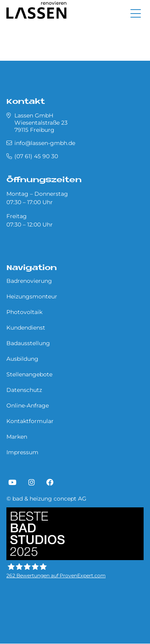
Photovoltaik (24, 312)
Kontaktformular (30, 421)
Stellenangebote (29, 374)
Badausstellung (28, 343)
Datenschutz (24, 390)
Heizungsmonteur (32, 296)
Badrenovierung (29, 281)
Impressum (22, 452)
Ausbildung (22, 359)
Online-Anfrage (28, 405)
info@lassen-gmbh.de (45, 143)
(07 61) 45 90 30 (36, 156)
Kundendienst (26, 328)
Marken (17, 437)
